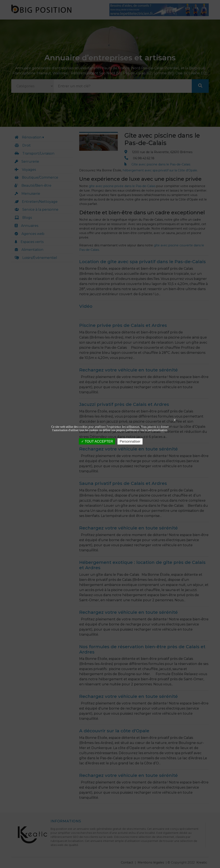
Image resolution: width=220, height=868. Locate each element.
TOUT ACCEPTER (97, 441)
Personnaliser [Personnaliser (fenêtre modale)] (130, 441)
